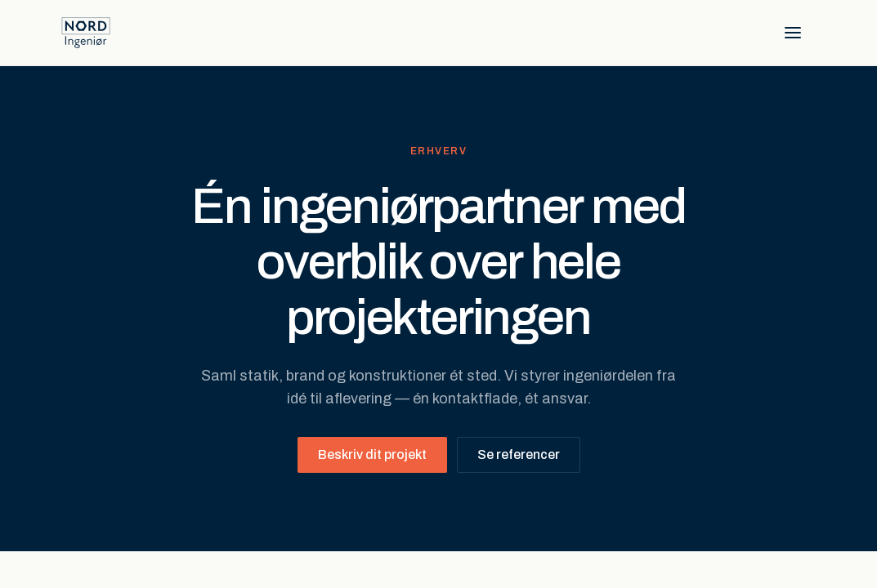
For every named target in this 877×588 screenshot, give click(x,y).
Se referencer (519, 454)
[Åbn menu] (793, 33)
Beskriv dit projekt (372, 454)
